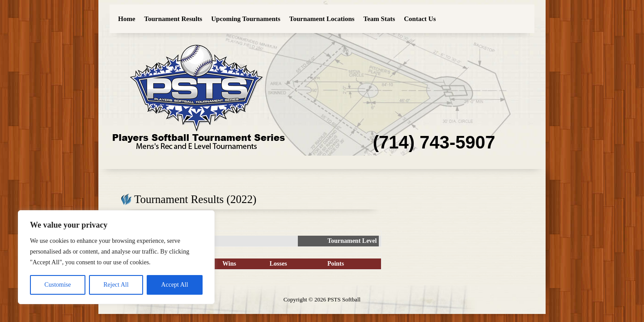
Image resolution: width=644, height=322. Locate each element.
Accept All (174, 285)
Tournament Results (173, 19)
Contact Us (420, 19)
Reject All (116, 285)
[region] (116, 257)
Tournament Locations (322, 19)
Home (127, 19)
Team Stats (379, 19)
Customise (57, 285)
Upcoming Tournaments (246, 19)
